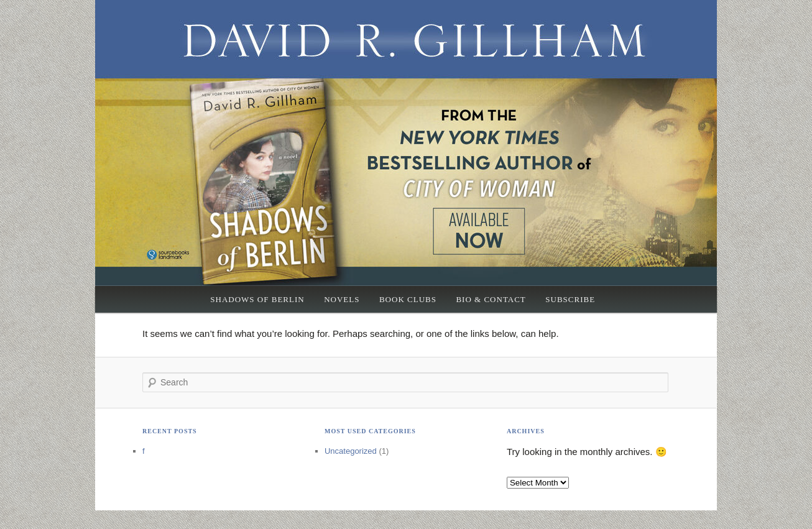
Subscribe (570, 299)
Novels (342, 299)
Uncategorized (351, 451)
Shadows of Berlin (257, 299)
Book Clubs (408, 299)
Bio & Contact (491, 299)
